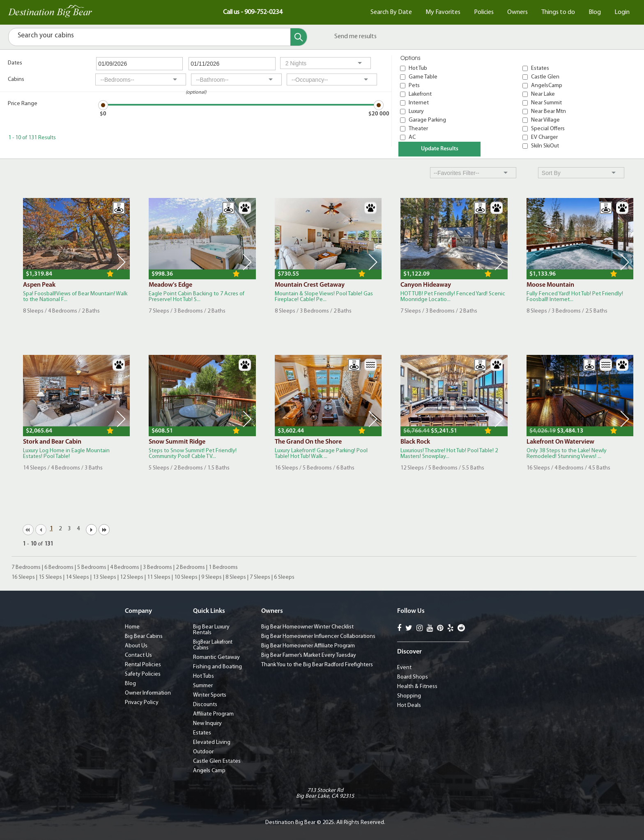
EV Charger (544, 137)
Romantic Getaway (216, 657)
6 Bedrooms (59, 567)
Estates (540, 68)
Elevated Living (212, 742)
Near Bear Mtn (549, 112)
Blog (595, 12)
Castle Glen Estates (217, 761)
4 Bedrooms (125, 567)
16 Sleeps (23, 577)
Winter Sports (210, 695)
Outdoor (203, 752)
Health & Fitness (417, 687)
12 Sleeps (132, 577)
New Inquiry (207, 724)
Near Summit (546, 103)
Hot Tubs (204, 676)
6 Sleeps (284, 577)
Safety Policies (143, 674)
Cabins (16, 79)
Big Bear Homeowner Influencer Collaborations (318, 636)
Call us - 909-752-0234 (253, 12)
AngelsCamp (547, 86)
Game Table (423, 77)
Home (132, 627)
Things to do (558, 12)
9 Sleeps (212, 577)
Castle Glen (545, 77)
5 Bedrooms (92, 567)
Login (622, 12)
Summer (203, 686)
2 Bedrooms (190, 567)
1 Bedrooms (223, 567)
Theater (418, 129)
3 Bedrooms (158, 567)
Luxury (416, 112)
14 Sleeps (77, 577)
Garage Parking (427, 120)
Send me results (355, 37)
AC (412, 137)
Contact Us (138, 655)
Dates (15, 63)
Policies (484, 12)
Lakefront (420, 94)
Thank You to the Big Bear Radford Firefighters (317, 665)
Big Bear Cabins (144, 636)
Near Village (545, 120)
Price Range (23, 104)
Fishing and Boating (217, 667)
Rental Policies (143, 665)
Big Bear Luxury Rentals (211, 630)
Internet (419, 103)
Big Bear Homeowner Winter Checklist (307, 627)
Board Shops (413, 677)
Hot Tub (418, 68)
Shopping (409, 696)
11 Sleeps (159, 577)
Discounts (205, 705)
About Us (136, 646)
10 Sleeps (186, 577)
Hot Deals (409, 705)
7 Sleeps (260, 577)
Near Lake (543, 94)
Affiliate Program (213, 714)
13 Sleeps (105, 577)
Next (121, 262)
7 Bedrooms (26, 567)
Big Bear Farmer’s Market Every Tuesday (309, 655)
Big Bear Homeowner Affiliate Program (308, 646)
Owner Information (148, 693)
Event (404, 668)
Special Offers (548, 129)
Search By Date (391, 12)
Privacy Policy (142, 703)
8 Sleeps (236, 577)
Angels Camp (209, 771)
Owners (517, 12)
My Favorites (443, 12)
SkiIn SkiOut (545, 146)
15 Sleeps (50, 577)
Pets (414, 86)
